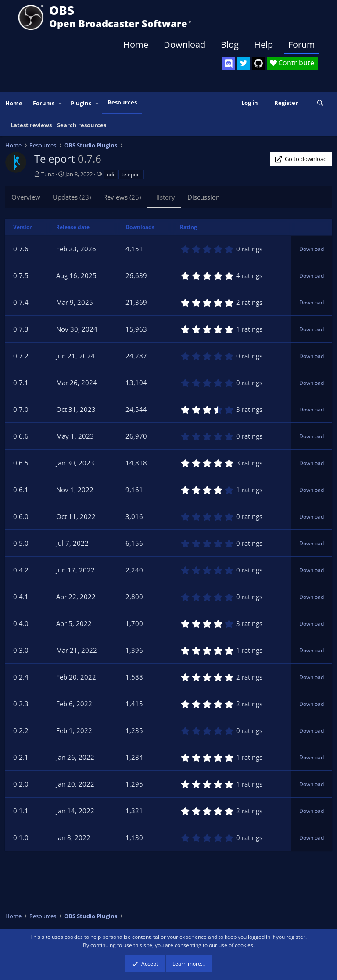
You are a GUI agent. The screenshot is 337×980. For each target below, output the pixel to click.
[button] (61, 103)
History (164, 197)
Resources (122, 102)
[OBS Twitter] (244, 63)
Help (264, 45)
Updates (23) (72, 197)
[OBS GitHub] (258, 63)
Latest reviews (31, 125)
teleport (131, 174)
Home (136, 45)
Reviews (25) (122, 197)
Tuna (48, 174)
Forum (302, 45)
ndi (110, 174)
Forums (44, 103)
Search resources (82, 125)
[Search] (320, 103)
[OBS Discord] (229, 63)
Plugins (81, 103)
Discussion (204, 197)
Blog (230, 45)
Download (185, 45)
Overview (26, 197)
